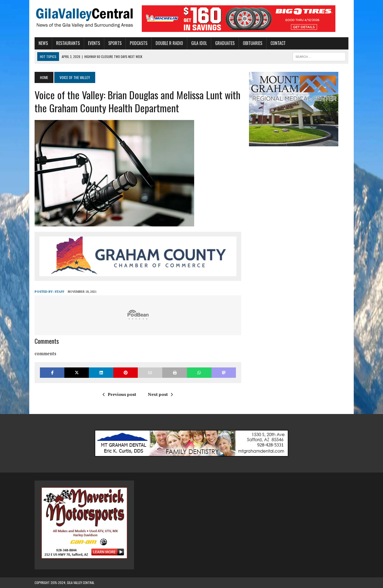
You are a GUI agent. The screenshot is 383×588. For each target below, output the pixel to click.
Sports (115, 43)
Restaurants (68, 43)
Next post (160, 394)
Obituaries (253, 43)
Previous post (119, 394)
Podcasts (139, 43)
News (43, 43)
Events (94, 43)
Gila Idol (199, 43)
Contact (278, 43)
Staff (59, 291)
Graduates (225, 43)
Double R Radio (169, 43)
